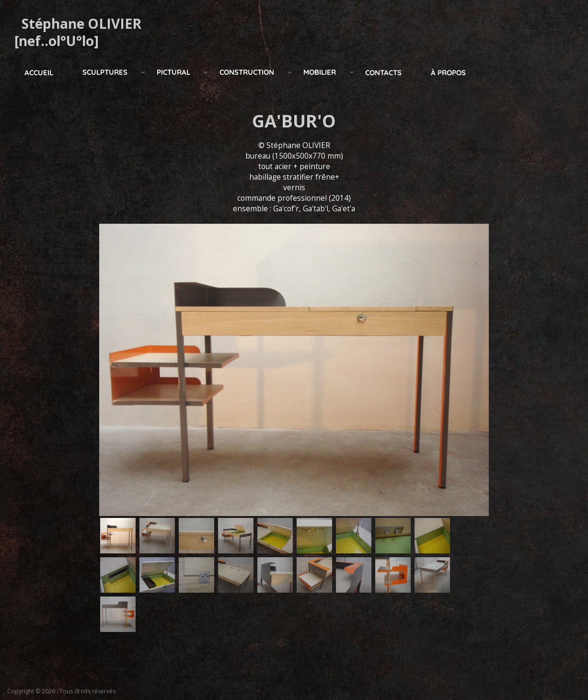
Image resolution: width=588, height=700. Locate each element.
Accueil (39, 73)
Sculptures (105, 72)
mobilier (320, 72)
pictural (173, 72)
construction (247, 72)
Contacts (383, 73)
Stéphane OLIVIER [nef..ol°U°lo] (78, 32)
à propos (448, 73)
